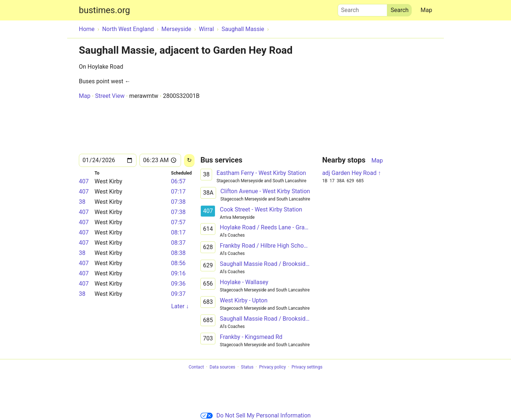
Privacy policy (272, 367)
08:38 (178, 253)
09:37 (178, 294)
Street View (110, 96)
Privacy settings (307, 367)
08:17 (178, 232)
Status (247, 367)
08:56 (178, 263)
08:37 (178, 243)
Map (426, 10)
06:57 (178, 181)
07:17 (178, 192)
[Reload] (189, 161)
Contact (196, 367)
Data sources (222, 367)
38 (82, 202)
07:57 (178, 222)
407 (84, 181)
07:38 (178, 202)
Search (362, 8)
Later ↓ (180, 306)
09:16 (178, 273)
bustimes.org (104, 10)
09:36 (178, 284)
